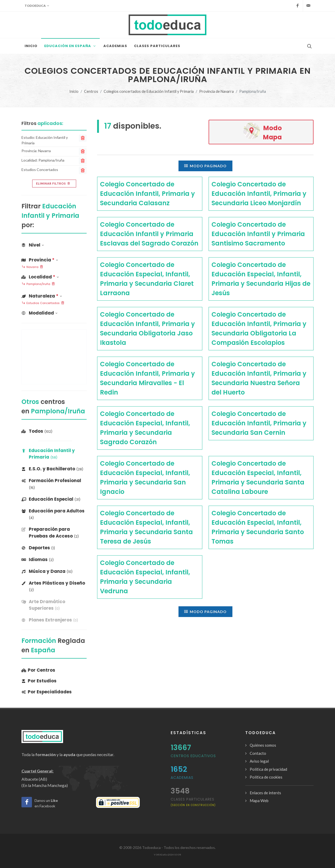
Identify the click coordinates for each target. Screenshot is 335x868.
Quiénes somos (263, 745)
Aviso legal (259, 761)
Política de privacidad (268, 769)
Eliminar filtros (54, 184)
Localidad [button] (40, 277)
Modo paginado (205, 166)
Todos (37, 431)
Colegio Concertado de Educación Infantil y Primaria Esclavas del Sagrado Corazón (149, 234)
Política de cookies (266, 777)
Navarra (32, 267)
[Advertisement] (54, 357)
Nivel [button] (33, 245)
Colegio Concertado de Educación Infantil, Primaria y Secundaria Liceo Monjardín (259, 194)
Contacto (258, 753)
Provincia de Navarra (216, 91)
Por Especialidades (47, 692)
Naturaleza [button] (42, 296)
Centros (91, 91)
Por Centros (38, 670)
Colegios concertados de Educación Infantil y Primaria (149, 91)
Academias (182, 778)
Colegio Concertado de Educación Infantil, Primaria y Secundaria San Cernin (259, 423)
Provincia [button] (40, 260)
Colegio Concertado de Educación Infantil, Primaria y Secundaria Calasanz (147, 194)
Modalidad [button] (40, 313)
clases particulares (193, 802)
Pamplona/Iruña (38, 284)
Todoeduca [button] (37, 6)
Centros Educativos (193, 756)
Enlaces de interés (265, 793)
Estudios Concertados (43, 303)
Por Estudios (39, 681)
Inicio (74, 91)
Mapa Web (259, 801)
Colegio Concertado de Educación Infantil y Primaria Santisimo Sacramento (258, 234)
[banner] (54, 605)
